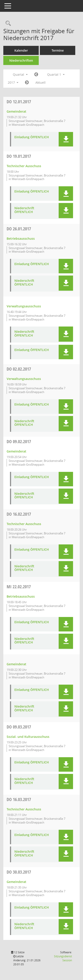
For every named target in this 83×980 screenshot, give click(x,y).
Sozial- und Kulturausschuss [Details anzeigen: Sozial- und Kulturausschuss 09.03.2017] (28, 737)
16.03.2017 (19, 799)
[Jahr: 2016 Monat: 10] (36, 75)
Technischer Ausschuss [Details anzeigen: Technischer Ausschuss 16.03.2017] (24, 809)
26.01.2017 (19, 229)
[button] (66, 139)
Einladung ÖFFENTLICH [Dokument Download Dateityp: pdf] (32, 137)
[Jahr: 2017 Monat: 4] (27, 83)
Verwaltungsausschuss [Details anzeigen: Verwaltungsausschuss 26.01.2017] (24, 306)
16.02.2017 (19, 514)
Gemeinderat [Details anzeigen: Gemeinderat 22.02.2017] (16, 664)
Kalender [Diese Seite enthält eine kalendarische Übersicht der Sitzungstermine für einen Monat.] (21, 50)
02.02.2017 (19, 369)
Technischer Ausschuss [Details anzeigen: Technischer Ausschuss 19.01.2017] (24, 166)
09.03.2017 (19, 727)
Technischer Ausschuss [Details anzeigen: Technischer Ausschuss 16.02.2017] (24, 524)
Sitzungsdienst (63, 958)
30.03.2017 (19, 872)
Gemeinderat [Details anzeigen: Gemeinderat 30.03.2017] (16, 882)
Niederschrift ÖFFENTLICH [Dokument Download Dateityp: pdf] (24, 210)
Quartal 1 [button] (56, 74)
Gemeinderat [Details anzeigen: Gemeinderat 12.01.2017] (16, 111)
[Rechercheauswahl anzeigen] (7, 23)
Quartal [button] (20, 74)
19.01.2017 (19, 156)
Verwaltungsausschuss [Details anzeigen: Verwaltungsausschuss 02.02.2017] (24, 379)
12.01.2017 (19, 102)
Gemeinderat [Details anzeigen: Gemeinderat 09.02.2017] (16, 451)
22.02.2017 (19, 587)
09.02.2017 (19, 441)
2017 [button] (13, 82)
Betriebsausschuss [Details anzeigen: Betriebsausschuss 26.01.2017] (21, 238)
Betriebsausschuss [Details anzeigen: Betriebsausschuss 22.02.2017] (21, 596)
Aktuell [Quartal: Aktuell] (41, 82)
